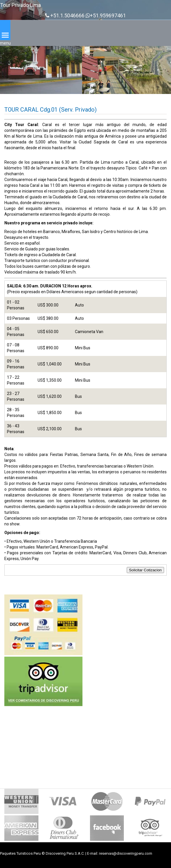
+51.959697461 (106, 16)
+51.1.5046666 (65, 16)
